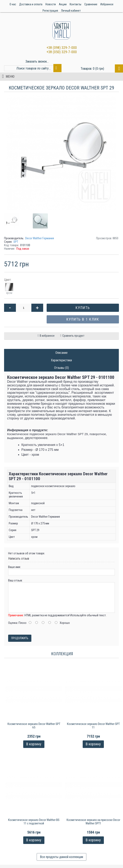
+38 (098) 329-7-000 (62, 48)
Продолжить (20, 638)
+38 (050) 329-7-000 (62, 52)
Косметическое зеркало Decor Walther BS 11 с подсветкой (34, 822)
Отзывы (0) (62, 368)
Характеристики (61, 360)
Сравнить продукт (73, 336)
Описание (62, 353)
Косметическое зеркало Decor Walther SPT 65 (34, 726)
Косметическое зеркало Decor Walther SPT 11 (93, 726)
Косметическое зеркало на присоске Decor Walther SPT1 (93, 822)
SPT (16, 242)
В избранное (47, 336)
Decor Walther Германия (40, 238)
